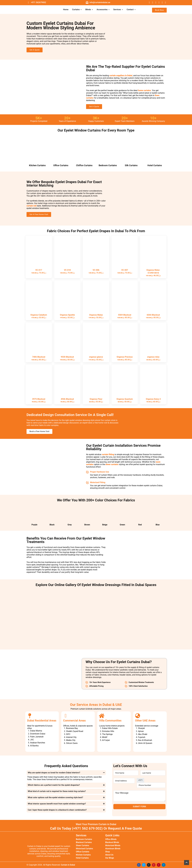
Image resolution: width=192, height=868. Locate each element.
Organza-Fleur (96, 399)
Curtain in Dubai (68, 865)
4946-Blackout (67, 399)
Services (118, 10)
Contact (131, 10)
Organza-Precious (125, 357)
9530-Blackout (67, 357)
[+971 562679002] (28, 2)
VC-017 (39, 270)
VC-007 (125, 270)
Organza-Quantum (125, 399)
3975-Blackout (39, 399)
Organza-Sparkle (67, 315)
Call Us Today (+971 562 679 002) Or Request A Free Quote (96, 828)
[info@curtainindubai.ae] (87, 2)
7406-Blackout (39, 357)
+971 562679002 (38, 2)
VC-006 (96, 270)
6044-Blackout (153, 315)
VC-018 (67, 270)
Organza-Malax (96, 315)
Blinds (89, 10)
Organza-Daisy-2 (153, 399)
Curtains (77, 10)
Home (66, 10)
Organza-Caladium (39, 315)
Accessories (103, 10)
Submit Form (139, 807)
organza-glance (96, 357)
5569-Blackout (125, 315)
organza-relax (153, 357)
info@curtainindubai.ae (100, 2)
